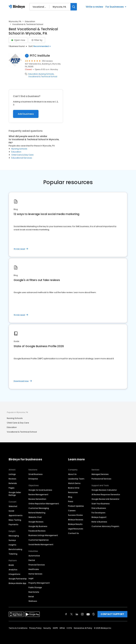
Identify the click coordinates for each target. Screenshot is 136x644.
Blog (70, 497)
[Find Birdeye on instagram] (82, 614)
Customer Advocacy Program (105, 526)
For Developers (98, 513)
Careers (72, 511)
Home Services (35, 574)
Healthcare (34, 569)
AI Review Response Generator (106, 495)
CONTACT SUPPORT (112, 614)
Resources (73, 492)
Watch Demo (74, 483)
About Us (72, 474)
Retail (31, 597)
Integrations (14, 574)
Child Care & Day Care (22, 155)
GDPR (55, 628)
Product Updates (76, 506)
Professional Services (101, 479)
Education (30, 21)
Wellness (33, 601)
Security (47, 628)
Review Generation (37, 499)
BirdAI (11, 565)
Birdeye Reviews (76, 520)
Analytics (13, 570)
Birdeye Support (99, 517)
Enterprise (33, 479)
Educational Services (22, 158)
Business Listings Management (43, 535)
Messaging (14, 536)
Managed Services (100, 474)
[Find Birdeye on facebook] (66, 614)
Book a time (74, 488)
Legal (31, 578)
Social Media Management (41, 544)
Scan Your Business (101, 504)
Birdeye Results (75, 524)
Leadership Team (76, 479)
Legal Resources (76, 529)
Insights (12, 545)
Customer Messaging (39, 508)
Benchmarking (15, 549)
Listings (12, 474)
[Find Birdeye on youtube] (88, 614)
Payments (13, 524)
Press (71, 501)
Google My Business (38, 526)
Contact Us (73, 533)
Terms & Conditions (18, 628)
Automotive (34, 556)
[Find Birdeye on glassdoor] (94, 614)
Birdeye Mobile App (17, 583)
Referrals (13, 483)
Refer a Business (99, 522)
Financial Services (37, 565)
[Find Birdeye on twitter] (71, 614)
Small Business (36, 474)
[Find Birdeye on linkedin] (77, 614)
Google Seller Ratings (15, 494)
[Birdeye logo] (17, 7)
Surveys (12, 540)
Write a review (94, 7)
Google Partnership (18, 579)
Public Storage (35, 587)
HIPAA (62, 628)
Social (11, 511)
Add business (26, 114)
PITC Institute (40, 56)
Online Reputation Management (44, 504)
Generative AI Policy (83, 628)
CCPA (69, 628)
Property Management (39, 583)
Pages (12, 488)
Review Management (38, 495)
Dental (32, 560)
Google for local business (40, 490)
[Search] (74, 7)
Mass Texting (15, 520)
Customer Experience (39, 540)
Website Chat (35, 517)
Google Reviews (36, 522)
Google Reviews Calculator (104, 490)
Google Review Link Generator (105, 499)
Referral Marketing (37, 513)
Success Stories (75, 515)
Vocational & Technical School (43, 77)
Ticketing (13, 554)
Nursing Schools (46, 74)
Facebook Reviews (37, 531)
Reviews (12, 479)
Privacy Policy (35, 628)
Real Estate (34, 592)
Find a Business (99, 508)
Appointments (16, 515)
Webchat (13, 506)
